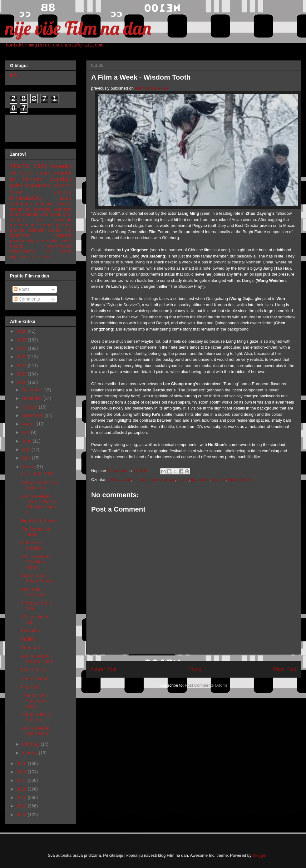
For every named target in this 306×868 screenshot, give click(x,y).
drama (183, 480)
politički (19, 186)
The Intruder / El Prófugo (37, 717)
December (32, 390)
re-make (50, 241)
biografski (40, 186)
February (31, 744)
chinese (140, 480)
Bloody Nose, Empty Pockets (38, 578)
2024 (22, 348)
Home (195, 669)
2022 (22, 365)
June (27, 441)
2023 (22, 357)
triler (40, 166)
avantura (63, 209)
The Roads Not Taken (36, 532)
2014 (22, 806)
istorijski (62, 192)
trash (65, 198)
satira (15, 214)
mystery (219, 480)
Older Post (284, 669)
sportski (55, 230)
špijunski (37, 230)
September (33, 415)
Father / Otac (34, 670)
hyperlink (62, 220)
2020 (22, 382)
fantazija (44, 204)
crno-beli (45, 225)
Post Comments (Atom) (206, 685)
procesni (18, 230)
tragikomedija (58, 246)
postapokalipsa (25, 241)
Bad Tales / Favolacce (33, 592)
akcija (42, 173)
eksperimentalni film (31, 251)
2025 (22, 340)
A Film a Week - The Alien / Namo (36, 562)
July (26, 432)
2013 (22, 815)
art (13, 173)
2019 (22, 763)
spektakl (30, 214)
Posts (22, 289)
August (29, 424)
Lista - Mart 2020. (38, 474)
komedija (61, 166)
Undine (28, 639)
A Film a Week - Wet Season (36, 731)
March (29, 467)
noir (39, 220)
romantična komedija (31, 209)
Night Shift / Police (39, 521)
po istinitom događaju (41, 179)
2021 (22, 374)
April (27, 458)
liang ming (200, 480)
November (32, 398)
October (30, 407)
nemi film (44, 257)
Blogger (259, 855)
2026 (22, 331)
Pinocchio (30, 630)
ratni (67, 214)
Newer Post (104, 669)
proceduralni (22, 225)
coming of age (162, 480)
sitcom (66, 251)
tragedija (63, 235)
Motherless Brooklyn (32, 545)
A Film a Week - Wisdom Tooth (37, 659)
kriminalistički (25, 198)
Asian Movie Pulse (151, 88)
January (30, 753)
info (14, 75)
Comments (27, 299)
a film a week (119, 480)
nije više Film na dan (78, 28)
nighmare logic (23, 257)
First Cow (30, 687)
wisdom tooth (240, 480)
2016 (22, 789)
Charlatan (30, 648)
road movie (51, 214)
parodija (63, 225)
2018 (22, 772)
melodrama (21, 204)
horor (26, 173)
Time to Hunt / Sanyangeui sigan (35, 701)
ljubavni (64, 204)
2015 (22, 797)
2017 (22, 780)
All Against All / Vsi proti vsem (39, 485)
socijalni (62, 173)
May (27, 449)
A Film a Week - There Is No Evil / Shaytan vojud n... (39, 504)
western (18, 220)
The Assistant (34, 679)
